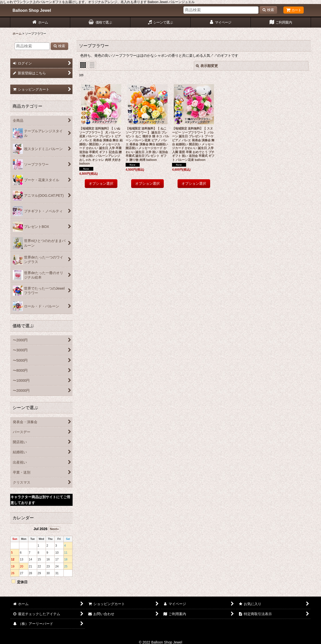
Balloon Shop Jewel (32, 10)
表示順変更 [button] (207, 66)
